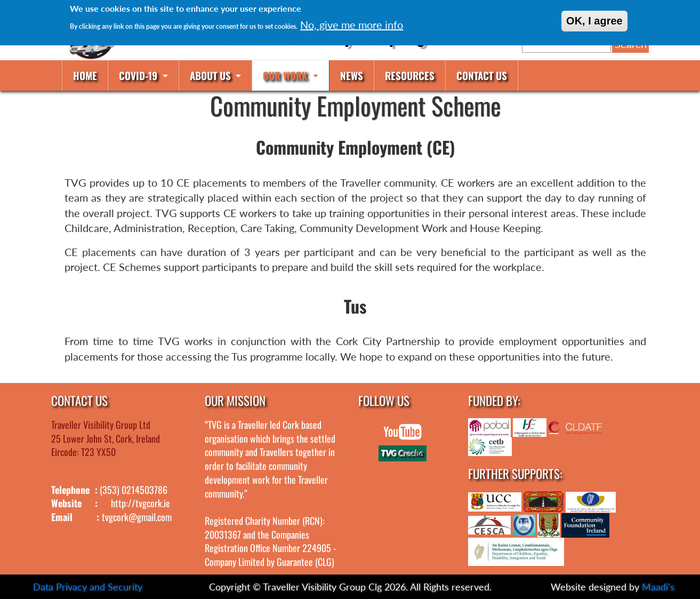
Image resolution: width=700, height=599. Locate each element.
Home (85, 75)
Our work (287, 75)
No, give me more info (352, 25)
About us (212, 75)
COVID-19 (139, 75)
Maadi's (658, 587)
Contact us (482, 75)
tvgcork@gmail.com (137, 517)
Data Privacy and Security (88, 587)
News (352, 75)
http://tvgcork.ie (140, 503)
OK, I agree (594, 21)
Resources (410, 75)
